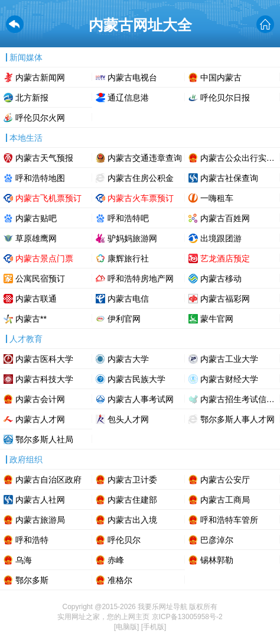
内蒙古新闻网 (40, 77)
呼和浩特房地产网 (141, 279)
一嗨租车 (217, 198)
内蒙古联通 (36, 299)
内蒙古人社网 (40, 500)
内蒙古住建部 (132, 500)
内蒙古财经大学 (229, 379)
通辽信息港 (128, 98)
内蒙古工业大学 (229, 359)
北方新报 (32, 98)
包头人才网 (128, 419)
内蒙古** (31, 319)
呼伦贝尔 (124, 540)
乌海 (24, 560)
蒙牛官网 (217, 319)
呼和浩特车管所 (229, 520)
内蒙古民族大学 (136, 379)
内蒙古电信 (128, 299)
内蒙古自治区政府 (48, 480)
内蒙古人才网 (40, 419)
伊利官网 (124, 319)
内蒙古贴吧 (36, 218)
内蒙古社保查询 (229, 178)
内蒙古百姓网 (225, 218)
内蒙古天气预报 (44, 158)
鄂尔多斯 (32, 580)
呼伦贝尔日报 (225, 98)
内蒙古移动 (221, 279)
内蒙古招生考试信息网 (240, 399)
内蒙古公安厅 (225, 480)
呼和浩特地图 (40, 178)
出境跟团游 (221, 238)
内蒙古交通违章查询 (145, 158)
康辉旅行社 (128, 258)
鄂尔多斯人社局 (44, 439)
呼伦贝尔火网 (40, 118)
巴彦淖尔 (217, 540)
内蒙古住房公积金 (141, 178)
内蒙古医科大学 (44, 359)
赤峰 (116, 560)
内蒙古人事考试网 (141, 399)
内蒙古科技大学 (44, 379)
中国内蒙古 (221, 77)
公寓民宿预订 (40, 279)
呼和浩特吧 (128, 218)
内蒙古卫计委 (132, 480)
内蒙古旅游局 (40, 520)
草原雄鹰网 (36, 238)
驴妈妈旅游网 (132, 238)
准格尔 (120, 580)
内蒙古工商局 (225, 500)
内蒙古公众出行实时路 (240, 158)
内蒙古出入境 (132, 520)
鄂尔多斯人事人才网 (237, 419)
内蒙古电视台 (132, 77)
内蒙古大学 (128, 359)
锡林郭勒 (217, 560)
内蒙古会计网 (40, 399)
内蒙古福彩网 (225, 299)
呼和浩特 (32, 540)
